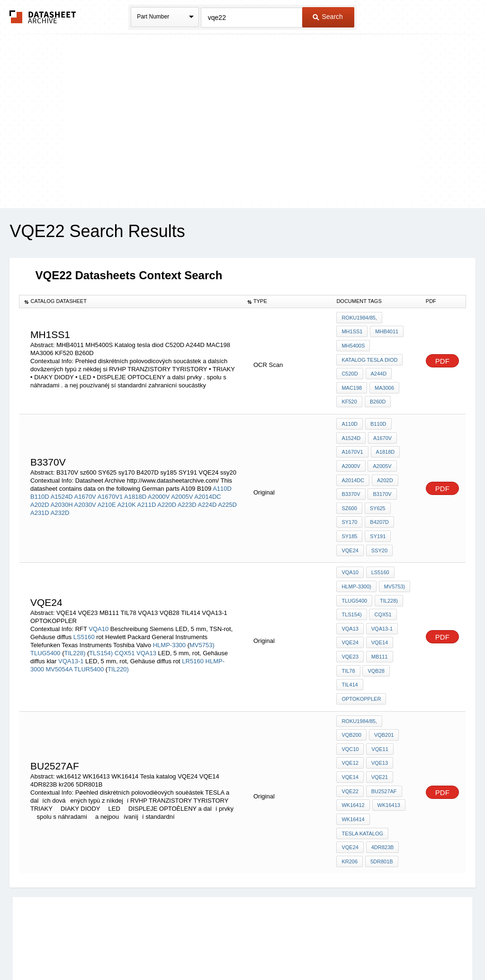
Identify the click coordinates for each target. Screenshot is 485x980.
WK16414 (388, 751)
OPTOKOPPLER (390, 654)
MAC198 (352, 382)
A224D (207, 490)
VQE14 (379, 615)
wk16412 (390, 739)
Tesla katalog (362, 764)
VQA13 (146, 619)
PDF (442, 357)
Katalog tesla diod (369, 356)
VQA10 (99, 595)
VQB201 (351, 687)
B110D (40, 481)
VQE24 (350, 531)
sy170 (349, 505)
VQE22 (379, 726)
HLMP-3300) (356, 564)
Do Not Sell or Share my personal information (238, 948)
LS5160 (84, 603)
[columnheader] (131, 302)
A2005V (182, 481)
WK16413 (353, 751)
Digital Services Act (334, 948)
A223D (187, 490)
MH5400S (353, 343)
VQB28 (375, 641)
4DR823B (382, 777)
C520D (350, 369)
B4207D (378, 505)
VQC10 (382, 687)
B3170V (382, 479)
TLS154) (101, 619)
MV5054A (59, 636)
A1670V (85, 481)
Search (328, 17)
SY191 (377, 518)
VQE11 (350, 700)
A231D (40, 498)
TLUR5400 (90, 636)
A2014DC (207, 481)
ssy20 (378, 531)
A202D (40, 490)
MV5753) (202, 611)
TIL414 (350, 654)
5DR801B (381, 790)
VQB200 (399, 675)
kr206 (350, 790)
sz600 (349, 492)
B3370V (351, 479)
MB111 (379, 628)
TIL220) (118, 636)
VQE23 (350, 628)
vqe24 (350, 615)
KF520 (349, 394)
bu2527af (354, 739)
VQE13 (350, 713)
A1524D (62, 481)
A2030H (62, 490)
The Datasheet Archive (43, 17)
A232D (60, 498)
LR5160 (193, 627)
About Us (419, 948)
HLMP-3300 (170, 611)
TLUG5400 (46, 619)
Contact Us (384, 948)
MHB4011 (386, 330)
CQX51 (125, 619)
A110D (222, 473)
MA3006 (383, 382)
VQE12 (379, 700)
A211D (147, 490)
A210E (107, 490)
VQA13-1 (71, 627)
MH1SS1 (352, 330)
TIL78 (348, 641)
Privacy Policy (149, 948)
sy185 (349, 518)
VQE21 (350, 726)
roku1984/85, (359, 318)
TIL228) (75, 619)
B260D (377, 394)
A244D (378, 369)
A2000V (159, 481)
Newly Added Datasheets (87, 948)
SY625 (377, 492)
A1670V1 (110, 481)
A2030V (85, 490)
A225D (227, 490)
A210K (127, 490)
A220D (167, 490)
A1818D (135, 481)
